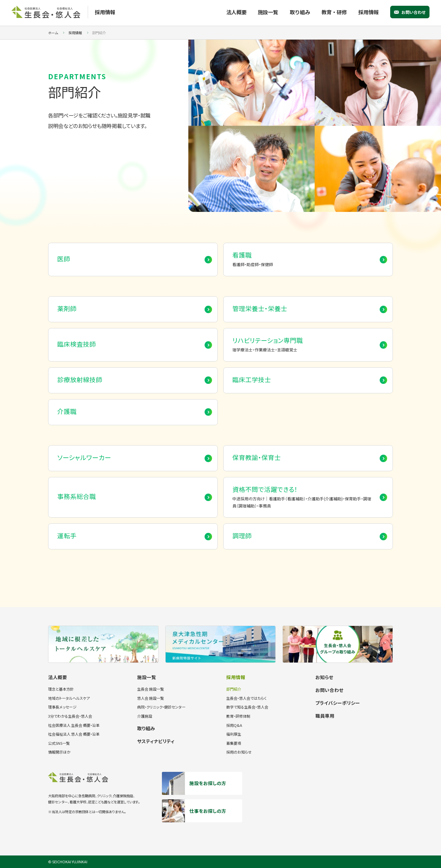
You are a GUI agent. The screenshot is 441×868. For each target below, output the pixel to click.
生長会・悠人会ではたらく (247, 698)
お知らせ (324, 677)
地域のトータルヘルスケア (69, 698)
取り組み (300, 12)
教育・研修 (334, 12)
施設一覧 (268, 12)
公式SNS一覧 (59, 743)
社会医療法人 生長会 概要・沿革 (74, 725)
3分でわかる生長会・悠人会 (70, 716)
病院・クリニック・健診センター (161, 707)
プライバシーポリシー (338, 703)
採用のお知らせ (239, 752)
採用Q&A (234, 725)
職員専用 (325, 716)
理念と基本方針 (61, 689)
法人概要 (236, 12)
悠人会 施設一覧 (151, 698)
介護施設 (145, 716)
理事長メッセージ (62, 707)
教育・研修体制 (238, 716)
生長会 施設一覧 (151, 689)
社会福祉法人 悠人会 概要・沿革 (74, 734)
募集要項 (234, 743)
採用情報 (369, 12)
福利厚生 (234, 734)
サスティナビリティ (156, 741)
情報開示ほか (59, 752)
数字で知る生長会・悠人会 (247, 707)
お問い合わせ (414, 12)
